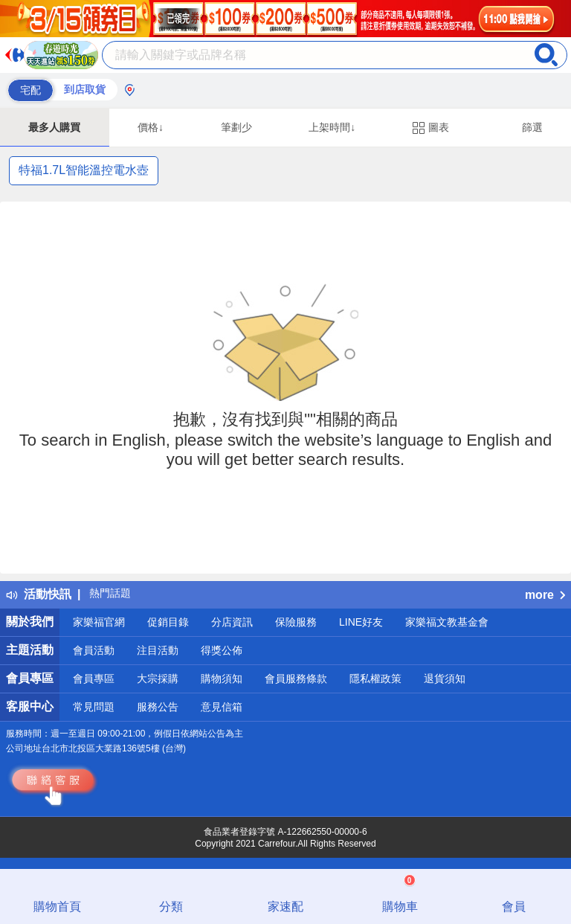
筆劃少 (236, 127)
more (545, 595)
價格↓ (151, 127)
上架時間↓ (332, 127)
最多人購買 (54, 127)
